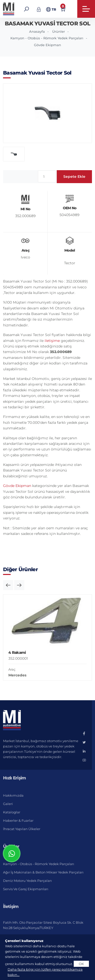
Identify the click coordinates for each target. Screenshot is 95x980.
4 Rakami (17, 652)
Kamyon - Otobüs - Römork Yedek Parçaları (47, 38)
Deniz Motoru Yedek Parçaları (27, 881)
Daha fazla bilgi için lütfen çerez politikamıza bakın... (45, 972)
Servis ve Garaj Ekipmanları (26, 889)
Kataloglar (12, 812)
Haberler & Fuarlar (18, 820)
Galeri (8, 804)
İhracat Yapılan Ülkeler (22, 829)
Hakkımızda (13, 795)
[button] (8, 585)
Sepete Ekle (74, 177)
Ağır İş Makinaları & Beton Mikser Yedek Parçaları (43, 872)
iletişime (52, 341)
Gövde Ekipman (48, 45)
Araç (12, 669)
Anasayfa (37, 31)
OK (81, 964)
